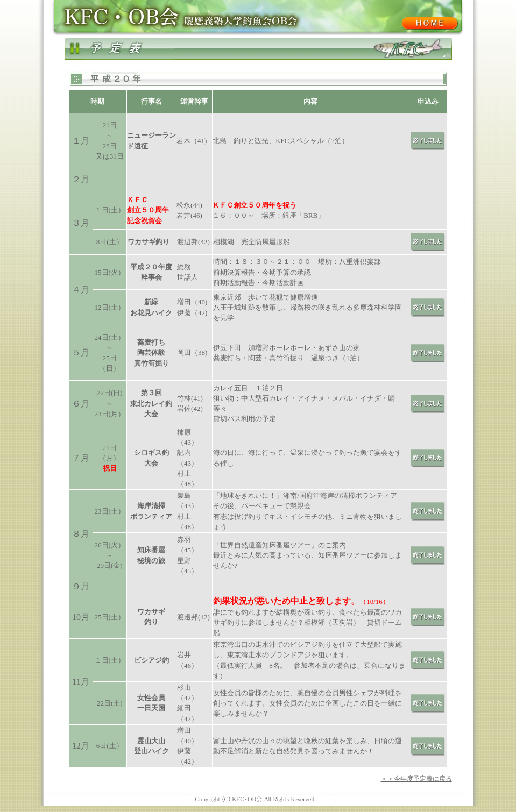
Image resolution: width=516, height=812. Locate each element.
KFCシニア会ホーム (429, 23)
